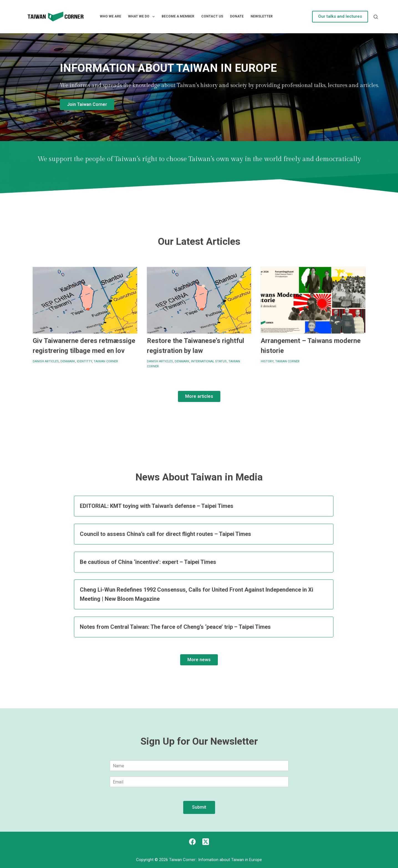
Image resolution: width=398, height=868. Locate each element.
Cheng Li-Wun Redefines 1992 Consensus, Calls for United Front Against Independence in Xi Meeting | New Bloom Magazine (197, 594)
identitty (84, 361)
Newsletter (262, 16)
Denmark (68, 361)
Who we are (110, 16)
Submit (199, 807)
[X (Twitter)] (206, 842)
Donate (237, 16)
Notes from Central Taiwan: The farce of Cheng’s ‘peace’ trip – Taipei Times (175, 627)
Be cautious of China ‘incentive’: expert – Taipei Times (148, 562)
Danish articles (46, 361)
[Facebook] (192, 842)
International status (209, 361)
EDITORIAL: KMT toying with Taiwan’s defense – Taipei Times (157, 506)
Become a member (178, 16)
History (267, 361)
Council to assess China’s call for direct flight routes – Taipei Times (165, 534)
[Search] (376, 17)
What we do (142, 17)
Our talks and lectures (340, 16)
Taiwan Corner (106, 361)
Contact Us (212, 16)
